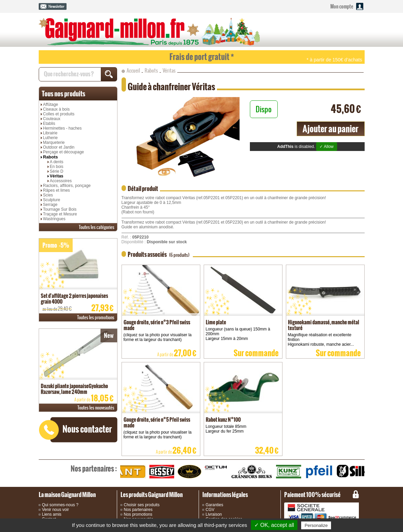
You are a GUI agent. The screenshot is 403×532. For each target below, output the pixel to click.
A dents (57, 162)
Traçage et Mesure (60, 214)
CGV (210, 510)
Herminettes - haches (62, 128)
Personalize (316, 525)
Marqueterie (54, 142)
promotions (96, 317)
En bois (57, 167)
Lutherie (50, 138)
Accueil (133, 71)
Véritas (57, 176)
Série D (57, 171)
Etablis (49, 123)
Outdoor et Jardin (59, 147)
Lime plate (216, 322)
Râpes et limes (57, 190)
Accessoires (61, 181)
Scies (48, 195)
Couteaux (52, 119)
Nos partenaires (138, 510)
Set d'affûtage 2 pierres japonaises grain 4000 (74, 299)
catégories (97, 227)
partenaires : (94, 469)
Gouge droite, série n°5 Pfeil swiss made (157, 422)
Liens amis (52, 514)
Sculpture (52, 200)
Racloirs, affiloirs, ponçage (67, 186)
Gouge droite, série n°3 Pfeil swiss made (157, 325)
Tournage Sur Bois (60, 209)
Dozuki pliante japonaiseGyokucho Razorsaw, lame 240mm (74, 389)
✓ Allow (326, 147)
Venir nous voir (56, 510)
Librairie (50, 133)
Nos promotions (138, 514)
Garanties (215, 505)
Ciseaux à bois (57, 109)
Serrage (50, 205)
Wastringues (54, 219)
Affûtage (51, 104)
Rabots (51, 157)
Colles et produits (59, 114)
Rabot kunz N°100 (223, 420)
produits (63, 94)
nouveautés (96, 408)
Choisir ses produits (142, 505)
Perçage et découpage (64, 152)
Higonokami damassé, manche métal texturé (324, 325)
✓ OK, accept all (274, 525)
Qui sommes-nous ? (60, 505)
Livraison (214, 514)
